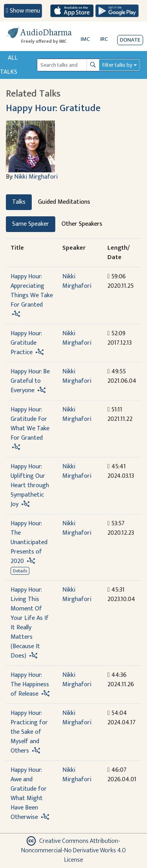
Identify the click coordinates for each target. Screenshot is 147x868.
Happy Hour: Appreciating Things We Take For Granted (32, 291)
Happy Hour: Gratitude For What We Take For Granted (30, 424)
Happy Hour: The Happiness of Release (30, 684)
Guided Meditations (64, 202)
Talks (19, 202)
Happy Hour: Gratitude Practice (26, 343)
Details (20, 571)
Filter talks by (117, 65)
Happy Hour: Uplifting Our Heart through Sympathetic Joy (30, 485)
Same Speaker (31, 224)
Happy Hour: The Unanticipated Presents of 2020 (29, 542)
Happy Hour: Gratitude (53, 108)
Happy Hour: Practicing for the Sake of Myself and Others (29, 732)
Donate (130, 40)
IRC (104, 39)
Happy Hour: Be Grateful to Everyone (30, 381)
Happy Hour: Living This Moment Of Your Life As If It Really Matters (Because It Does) (30, 623)
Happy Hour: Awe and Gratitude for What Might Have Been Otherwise (29, 794)
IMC (85, 39)
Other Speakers (82, 224)
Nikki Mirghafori (36, 177)
